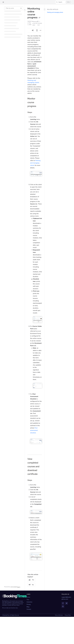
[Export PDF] (37, 30)
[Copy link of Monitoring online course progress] (39, 18)
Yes (32, 580)
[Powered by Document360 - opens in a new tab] (12, 587)
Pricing (29, 604)
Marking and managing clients (35, 163)
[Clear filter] (21, 8)
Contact (29, 609)
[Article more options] (40, 30)
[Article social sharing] (33, 30)
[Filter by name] (14, 8)
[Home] (3, 2)
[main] (35, 297)
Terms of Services (59, 615)
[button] (64, 2)
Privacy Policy (68, 615)
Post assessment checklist (34, 430)
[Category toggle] (25, 10)
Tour (28, 600)
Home (28, 597)
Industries (29, 602)
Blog (28, 607)
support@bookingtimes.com (66, 598)
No (31, 585)
